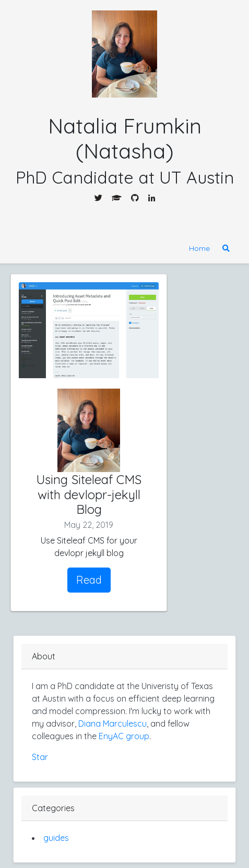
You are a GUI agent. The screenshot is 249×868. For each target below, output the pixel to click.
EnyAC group (124, 736)
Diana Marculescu (112, 724)
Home (199, 248)
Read (89, 580)
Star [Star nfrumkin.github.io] (40, 757)
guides (56, 838)
